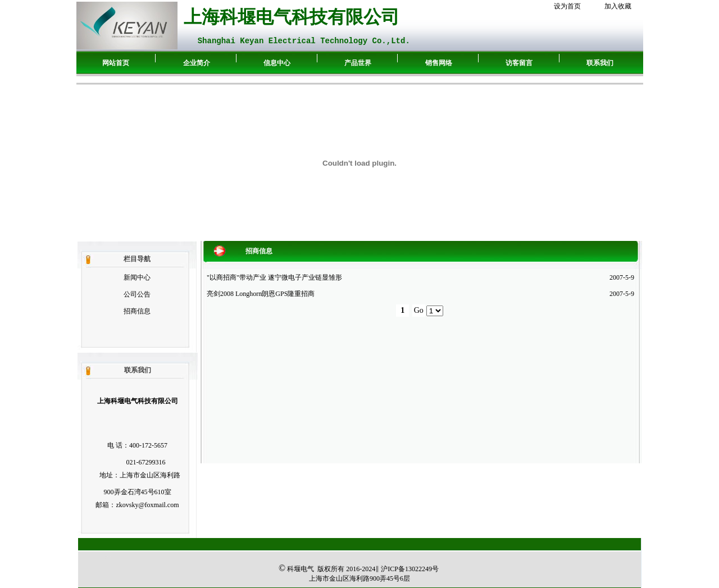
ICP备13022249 (410, 569)
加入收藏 (618, 6)
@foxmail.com (158, 505)
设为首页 (567, 6)
